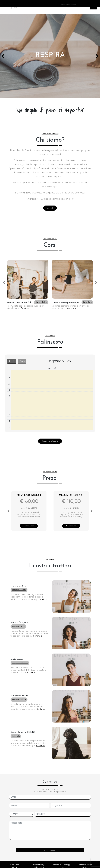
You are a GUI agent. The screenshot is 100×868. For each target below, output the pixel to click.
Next (96, 56)
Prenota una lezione (50, 441)
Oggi (22, 361)
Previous (4, 56)
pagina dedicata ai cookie (69, 4)
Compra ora (29, 526)
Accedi (50, 208)
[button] (28, 279)
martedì (52, 368)
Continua (25, 308)
